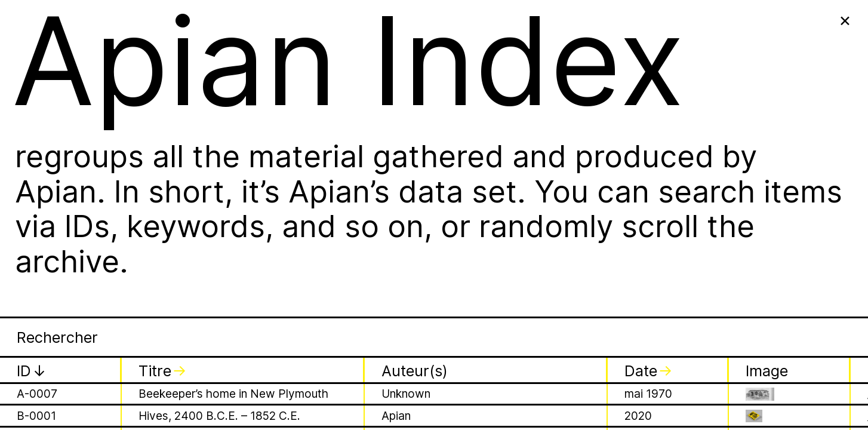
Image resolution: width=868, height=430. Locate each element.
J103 (30, 236)
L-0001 (35, 284)
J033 (31, 157)
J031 (30, 114)
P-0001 (36, 332)
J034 (31, 193)
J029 (30, 71)
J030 (31, 92)
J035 (30, 214)
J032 (30, 136)
